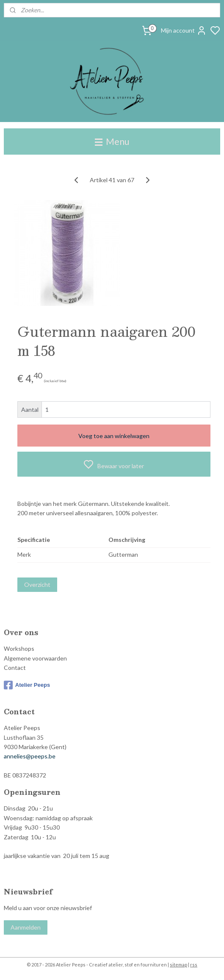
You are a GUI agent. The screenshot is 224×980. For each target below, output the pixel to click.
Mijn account (184, 31)
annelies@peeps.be (30, 756)
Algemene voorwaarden (35, 658)
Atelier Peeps (27, 685)
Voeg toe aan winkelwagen (114, 436)
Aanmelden (26, 927)
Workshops (19, 648)
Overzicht (37, 584)
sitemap (178, 965)
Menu (112, 141)
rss (194, 965)
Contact (15, 668)
